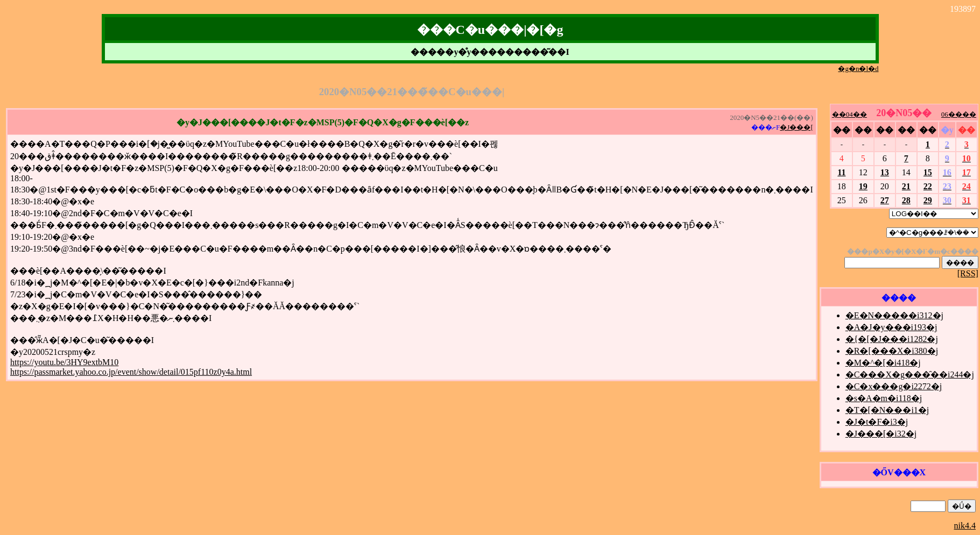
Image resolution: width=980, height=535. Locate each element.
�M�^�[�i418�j (883, 363)
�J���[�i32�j (881, 434)
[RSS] (968, 273)
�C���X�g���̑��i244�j (910, 374)
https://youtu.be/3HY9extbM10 (64, 362)
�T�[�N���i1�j (887, 410)
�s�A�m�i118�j (884, 398)
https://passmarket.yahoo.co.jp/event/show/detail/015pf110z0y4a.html (131, 372)
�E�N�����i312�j (894, 315)
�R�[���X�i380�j (892, 351)
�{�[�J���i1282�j (892, 339)
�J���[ (796, 127)
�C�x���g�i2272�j (894, 386)
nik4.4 (965, 526)
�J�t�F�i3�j (877, 422)
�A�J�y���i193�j (891, 327)
